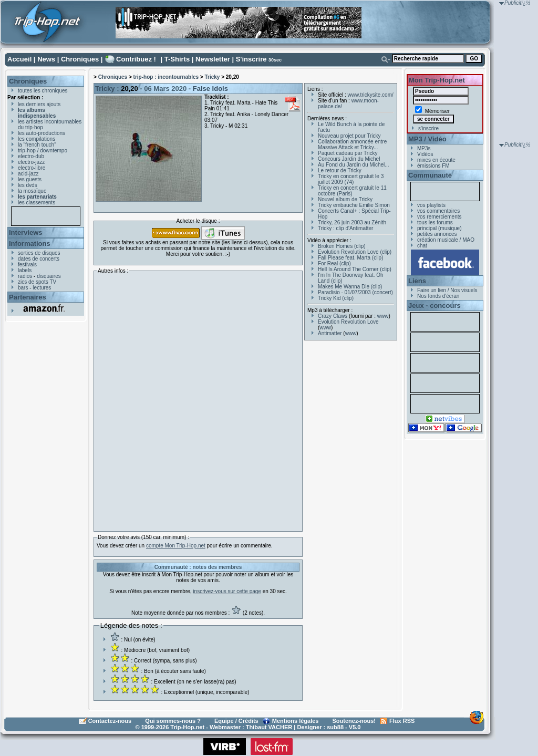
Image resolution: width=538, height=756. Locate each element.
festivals (27, 265)
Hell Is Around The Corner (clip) (355, 269)
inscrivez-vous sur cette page (227, 591)
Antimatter (330, 333)
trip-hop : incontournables (166, 77)
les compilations (37, 139)
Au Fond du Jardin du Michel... (354, 165)
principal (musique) (439, 228)
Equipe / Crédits (236, 721)
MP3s (424, 148)
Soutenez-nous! (354, 721)
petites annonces (437, 234)
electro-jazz (31, 162)
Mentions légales (296, 721)
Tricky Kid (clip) (336, 298)
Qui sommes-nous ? (173, 721)
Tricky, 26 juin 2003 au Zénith (352, 222)
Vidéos (425, 154)
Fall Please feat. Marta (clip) (351, 258)
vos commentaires (438, 211)
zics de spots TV (37, 282)
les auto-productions (42, 133)
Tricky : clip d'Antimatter (345, 228)
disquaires (49, 276)
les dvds (28, 185)
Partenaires (28, 297)
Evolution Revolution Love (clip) (355, 252)
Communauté (430, 175)
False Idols (210, 89)
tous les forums (435, 222)
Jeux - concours (434, 305)
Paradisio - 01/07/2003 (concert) (355, 292)
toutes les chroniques (43, 91)
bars (23, 288)
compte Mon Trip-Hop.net (176, 546)
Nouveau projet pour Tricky (349, 136)
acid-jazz (28, 174)
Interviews (26, 232)
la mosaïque (32, 191)
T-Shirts (177, 59)
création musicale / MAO (446, 240)
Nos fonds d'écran (438, 296)
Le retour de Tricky (340, 170)
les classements (37, 203)
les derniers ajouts (39, 104)
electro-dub (31, 156)
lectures (42, 288)
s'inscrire (428, 128)
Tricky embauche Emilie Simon (354, 205)
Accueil (19, 59)
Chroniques (80, 59)
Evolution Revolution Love (348, 322)
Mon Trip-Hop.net (437, 80)
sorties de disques (39, 253)
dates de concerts (39, 259)
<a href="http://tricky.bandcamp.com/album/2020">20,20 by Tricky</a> (189, 400)
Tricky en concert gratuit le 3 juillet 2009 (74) (351, 179)
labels (25, 270)
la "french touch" (37, 145)
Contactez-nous (110, 721)
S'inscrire (251, 59)
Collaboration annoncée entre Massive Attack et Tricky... (352, 144)
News (46, 59)
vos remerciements (439, 217)
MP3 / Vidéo (427, 139)
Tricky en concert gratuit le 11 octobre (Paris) (352, 191)
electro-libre (32, 168)
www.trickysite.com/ (371, 95)
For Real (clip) (334, 263)
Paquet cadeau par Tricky (348, 153)
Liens (417, 281)
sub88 (335, 727)
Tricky (212, 77)
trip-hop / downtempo (43, 151)
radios (25, 276)
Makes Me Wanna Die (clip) (350, 287)
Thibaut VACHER (269, 727)
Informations (30, 244)
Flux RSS (402, 721)
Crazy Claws (333, 316)
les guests (30, 179)
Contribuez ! (136, 59)
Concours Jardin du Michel (349, 159)
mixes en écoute (436, 160)
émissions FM (433, 166)
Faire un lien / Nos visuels (447, 290)
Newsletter (213, 59)
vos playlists (431, 205)
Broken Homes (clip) (342, 246)
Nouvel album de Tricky (345, 199)
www (383, 316)
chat (422, 246)
